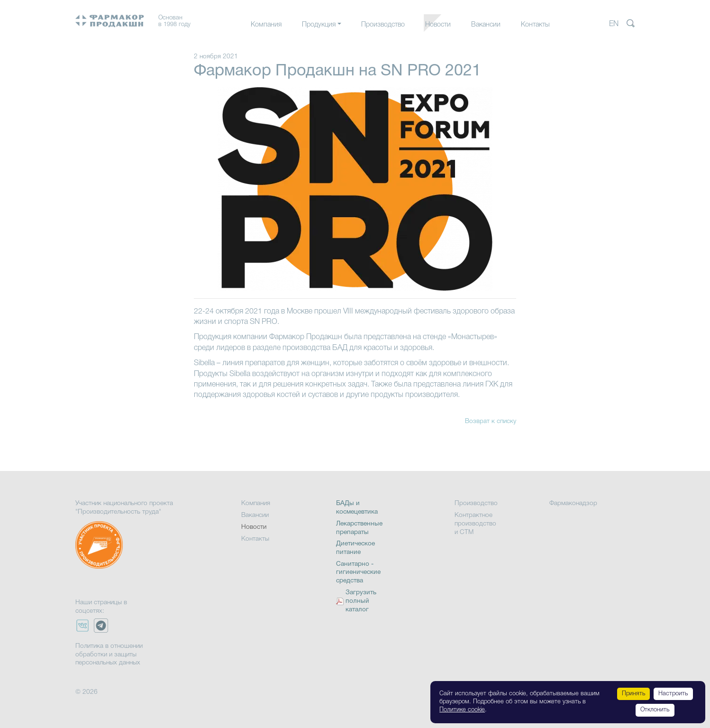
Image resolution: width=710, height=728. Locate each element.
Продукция (319, 25)
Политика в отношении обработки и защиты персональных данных (109, 654)
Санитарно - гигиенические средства (358, 572)
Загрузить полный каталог (361, 601)
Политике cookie (462, 710)
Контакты (535, 25)
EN (614, 24)
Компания (266, 25)
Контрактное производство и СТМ (475, 524)
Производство (383, 25)
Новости (438, 25)
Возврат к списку (491, 421)
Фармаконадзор (573, 503)
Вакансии (486, 25)
